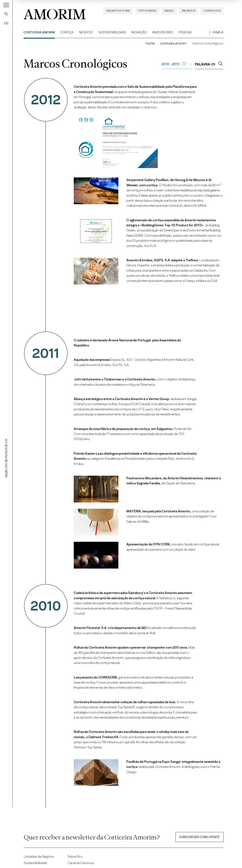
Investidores (163, 32)
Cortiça (67, 32)
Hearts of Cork (118, 11)
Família (218, 32)
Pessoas (185, 32)
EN (6, 23)
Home (150, 43)
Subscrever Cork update (199, 837)
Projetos (189, 11)
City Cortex (147, 11)
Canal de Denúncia (81, 863)
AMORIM (55, 13)
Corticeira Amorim (39, 32)
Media (169, 11)
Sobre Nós (75, 856)
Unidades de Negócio (39, 856)
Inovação (139, 32)
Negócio (86, 32)
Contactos (212, 11)
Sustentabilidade (112, 32)
